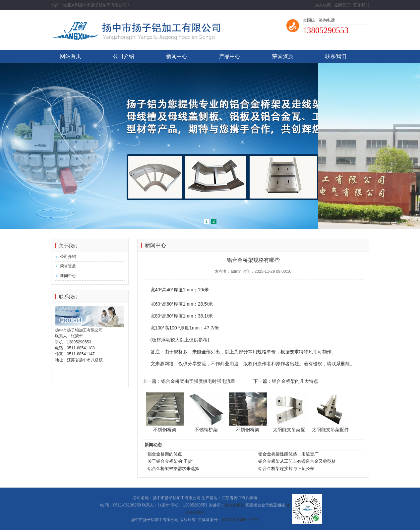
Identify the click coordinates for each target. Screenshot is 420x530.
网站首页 (71, 56)
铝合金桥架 (234, 505)
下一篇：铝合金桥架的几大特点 (286, 381)
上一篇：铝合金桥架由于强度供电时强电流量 (189, 381)
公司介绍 (124, 56)
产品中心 (230, 56)
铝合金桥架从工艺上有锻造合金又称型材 (297, 461)
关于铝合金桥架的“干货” (171, 461)
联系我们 (361, 5)
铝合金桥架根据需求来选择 (173, 469)
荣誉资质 (283, 56)
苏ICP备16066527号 (240, 520)
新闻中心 (177, 56)
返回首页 (342, 5)
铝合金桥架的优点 (165, 454)
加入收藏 (323, 5)
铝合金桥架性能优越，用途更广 (288, 454)
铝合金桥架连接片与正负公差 (286, 469)
